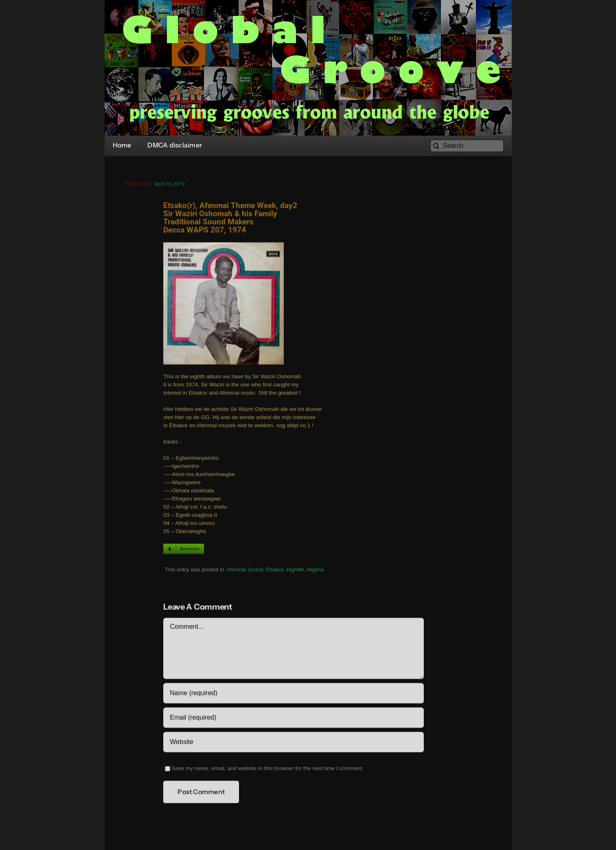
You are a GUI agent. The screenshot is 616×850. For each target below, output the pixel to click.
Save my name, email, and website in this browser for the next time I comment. (267, 770)
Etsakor (275, 571)
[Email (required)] (293, 719)
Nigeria (315, 571)
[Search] (467, 146)
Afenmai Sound (245, 571)
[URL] (293, 744)
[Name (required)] (293, 695)
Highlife (295, 571)
